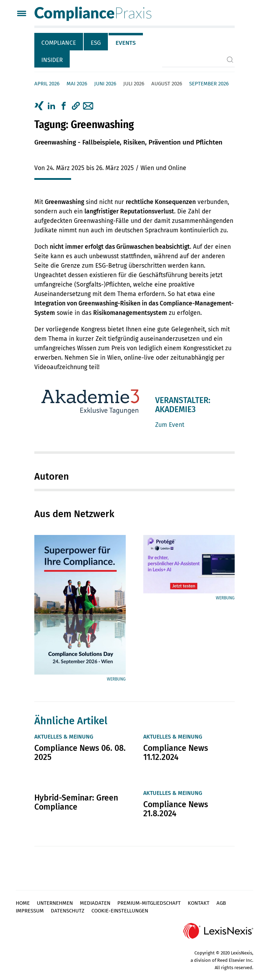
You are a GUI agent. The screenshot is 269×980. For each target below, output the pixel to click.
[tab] (59, 42)
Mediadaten (95, 903)
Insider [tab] (52, 60)
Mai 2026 (77, 84)
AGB (221, 903)
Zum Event (170, 425)
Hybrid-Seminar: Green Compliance (76, 802)
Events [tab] (126, 43)
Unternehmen (55, 903)
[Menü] (22, 14)
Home (23, 903)
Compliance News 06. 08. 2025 (80, 753)
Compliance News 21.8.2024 (176, 809)
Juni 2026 (105, 84)
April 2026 (47, 84)
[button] (76, 106)
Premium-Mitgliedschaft (149, 903)
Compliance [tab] (59, 43)
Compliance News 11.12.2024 (176, 753)
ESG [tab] (96, 43)
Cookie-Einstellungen (120, 911)
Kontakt (199, 903)
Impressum (30, 911)
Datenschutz (68, 911)
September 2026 (209, 84)
